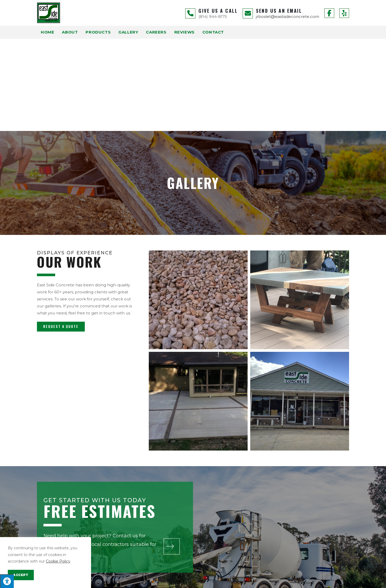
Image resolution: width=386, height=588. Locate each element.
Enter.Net (149, 582)
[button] (61, 234)
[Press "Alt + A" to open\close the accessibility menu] (7, 581)
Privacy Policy (229, 582)
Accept (21, 575)
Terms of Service (255, 582)
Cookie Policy (58, 561)
